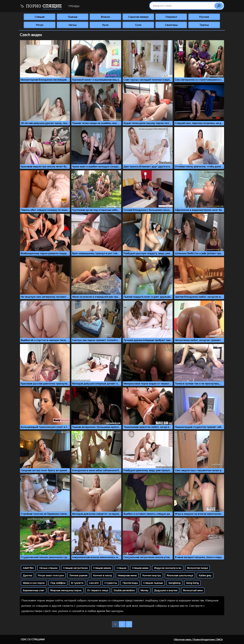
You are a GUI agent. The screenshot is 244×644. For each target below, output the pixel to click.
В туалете (77, 583)
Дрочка (27, 575)
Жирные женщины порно (66, 590)
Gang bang (192, 583)
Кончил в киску (103, 575)
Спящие (40, 17)
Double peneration (124, 590)
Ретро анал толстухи (51, 575)
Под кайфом (58, 583)
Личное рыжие (78, 575)
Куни (105, 25)
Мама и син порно (34, 583)
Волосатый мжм (193, 590)
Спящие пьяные (153, 583)
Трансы (204, 25)
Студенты (111, 583)
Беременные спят (34, 590)
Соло (138, 25)
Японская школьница (180, 575)
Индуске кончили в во (168, 568)
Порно (41, 6)
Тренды (74, 6)
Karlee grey (205, 575)
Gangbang (174, 583)
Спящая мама (140, 568)
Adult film (28, 568)
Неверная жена (127, 575)
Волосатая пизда (197, 568)
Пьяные (73, 17)
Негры (73, 25)
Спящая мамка (102, 568)
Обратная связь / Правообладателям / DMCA (198, 639)
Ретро (40, 25)
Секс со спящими (33, 639)
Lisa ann (94, 583)
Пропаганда (130, 583)
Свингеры (171, 25)
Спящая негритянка (75, 568)
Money (145, 590)
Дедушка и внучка (166, 590)
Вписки (105, 17)
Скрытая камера (138, 17)
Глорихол (171, 17)
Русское (204, 17)
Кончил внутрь (152, 575)
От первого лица (98, 590)
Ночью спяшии (48, 568)
